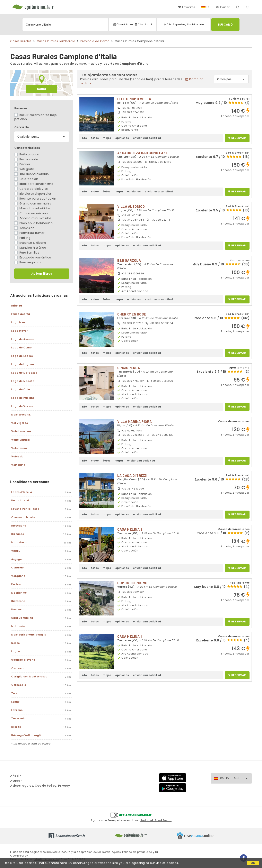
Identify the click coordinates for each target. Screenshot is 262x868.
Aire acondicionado (32, 174)
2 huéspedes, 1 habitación (184, 24)
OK (253, 863)
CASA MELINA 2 (130, 529)
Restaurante (26, 159)
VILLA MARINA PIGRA (135, 421)
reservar (237, 138)
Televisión (24, 228)
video (95, 191)
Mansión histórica (30, 248)
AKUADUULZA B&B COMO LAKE (143, 153)
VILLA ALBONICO (131, 206)
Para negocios (28, 262)
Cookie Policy (19, 856)
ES (208, 7)
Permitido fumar (29, 233)
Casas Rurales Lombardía (56, 41)
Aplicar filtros (42, 274)
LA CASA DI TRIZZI (132, 475)
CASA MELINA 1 (130, 636)
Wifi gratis (24, 169)
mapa (42, 89)
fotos (95, 138)
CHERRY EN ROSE (132, 314)
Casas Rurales (21, 41)
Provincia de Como (95, 41)
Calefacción (26, 179)
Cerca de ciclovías (31, 189)
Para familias (27, 253)
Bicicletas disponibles (33, 194)
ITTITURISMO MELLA (134, 99)
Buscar (225, 25)
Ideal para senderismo (34, 184)
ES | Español (236, 779)
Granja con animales (33, 203)
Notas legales (112, 852)
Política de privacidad (137, 852)
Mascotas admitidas (32, 208)
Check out (143, 24)
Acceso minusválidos (33, 218)
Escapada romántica (33, 257)
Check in (121, 24)
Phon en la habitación (33, 223)
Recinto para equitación (35, 199)
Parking (22, 238)
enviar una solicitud (147, 138)
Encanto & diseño (30, 243)
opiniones (122, 138)
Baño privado (27, 154)
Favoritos (187, 7)
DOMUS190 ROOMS (132, 583)
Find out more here (52, 863)
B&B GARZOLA (129, 260)
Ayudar (223, 7)
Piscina (22, 164)
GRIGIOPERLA (129, 368)
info (84, 138)
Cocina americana (31, 213)
